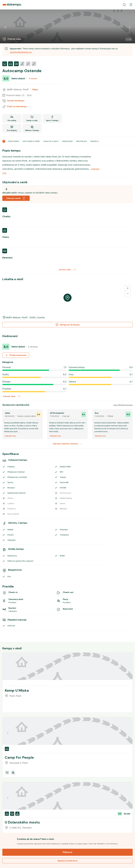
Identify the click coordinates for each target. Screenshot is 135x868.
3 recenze (33, 79)
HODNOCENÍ (67, 141)
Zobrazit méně (68, 270)
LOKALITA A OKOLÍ (51, 141)
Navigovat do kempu (68, 325)
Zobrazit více (10, 436)
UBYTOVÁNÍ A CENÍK (31, 141)
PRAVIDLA (95, 141)
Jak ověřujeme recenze (123, 405)
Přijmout (67, 852)
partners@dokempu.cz (21, 52)
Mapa (34, 89)
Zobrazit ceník (16, 198)
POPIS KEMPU (14, 141)
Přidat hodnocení (16, 355)
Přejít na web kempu (17, 106)
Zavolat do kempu (16, 101)
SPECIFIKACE (81, 141)
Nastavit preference (68, 861)
